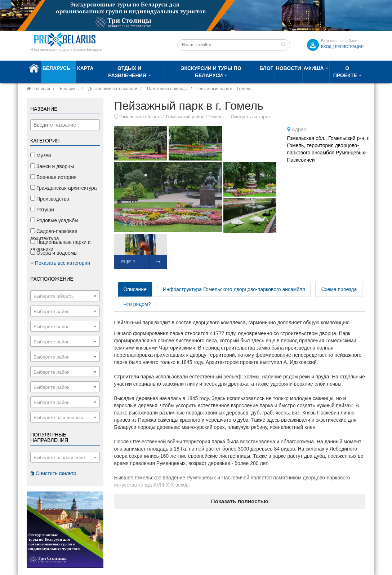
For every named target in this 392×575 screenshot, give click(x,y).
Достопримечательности (113, 89)
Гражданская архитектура (64, 188)
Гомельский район (185, 117)
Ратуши (42, 210)
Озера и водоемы (54, 253)
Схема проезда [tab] (339, 289)
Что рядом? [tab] (137, 304)
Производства (50, 199)
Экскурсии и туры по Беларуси (211, 72)
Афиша (314, 68)
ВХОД (326, 47)
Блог (266, 68)
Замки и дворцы (52, 166)
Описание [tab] (135, 289)
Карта (85, 68)
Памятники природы (167, 89)
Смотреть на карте (250, 117)
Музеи (41, 155)
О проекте (345, 72)
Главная (42, 89)
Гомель (216, 117)
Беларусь (56, 68)
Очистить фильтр (53, 473)
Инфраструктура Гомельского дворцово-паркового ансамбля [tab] (234, 289)
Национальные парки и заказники (61, 246)
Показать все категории (60, 263)
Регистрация (349, 47)
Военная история (54, 177)
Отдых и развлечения (127, 72)
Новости (289, 68)
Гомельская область (141, 117)
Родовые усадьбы (54, 220)
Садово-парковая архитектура (54, 235)
